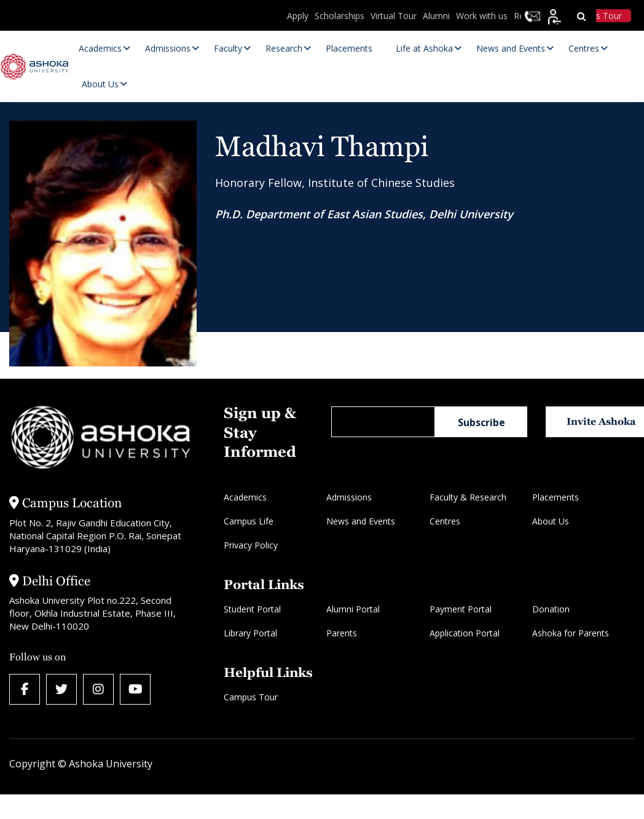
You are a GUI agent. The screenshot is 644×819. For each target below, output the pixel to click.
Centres (445, 521)
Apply (298, 16)
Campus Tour (251, 697)
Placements (556, 497)
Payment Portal (461, 609)
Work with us (482, 16)
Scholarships (340, 16)
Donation (551, 609)
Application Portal (465, 633)
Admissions (349, 497)
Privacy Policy (251, 545)
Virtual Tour (394, 16)
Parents (342, 633)
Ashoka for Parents (571, 633)
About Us (551, 521)
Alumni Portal (353, 609)
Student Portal (252, 609)
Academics (245, 497)
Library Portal (250, 633)
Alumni (436, 16)
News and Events (361, 521)
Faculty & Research (468, 497)
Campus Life (249, 521)
